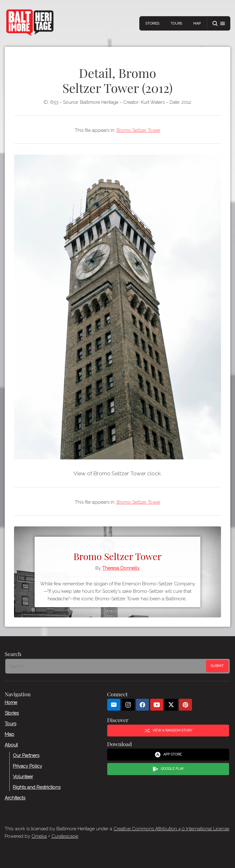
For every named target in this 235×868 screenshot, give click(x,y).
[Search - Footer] (106, 666)
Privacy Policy (27, 766)
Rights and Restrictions (37, 787)
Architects (15, 798)
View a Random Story (168, 731)
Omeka (39, 836)
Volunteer (23, 777)
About (11, 745)
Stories (152, 24)
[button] (219, 24)
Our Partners (26, 755)
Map (197, 24)
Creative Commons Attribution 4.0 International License (171, 829)
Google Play (168, 769)
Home (11, 703)
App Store (168, 755)
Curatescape (65, 836)
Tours (176, 24)
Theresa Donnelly (121, 568)
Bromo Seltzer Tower (139, 130)
